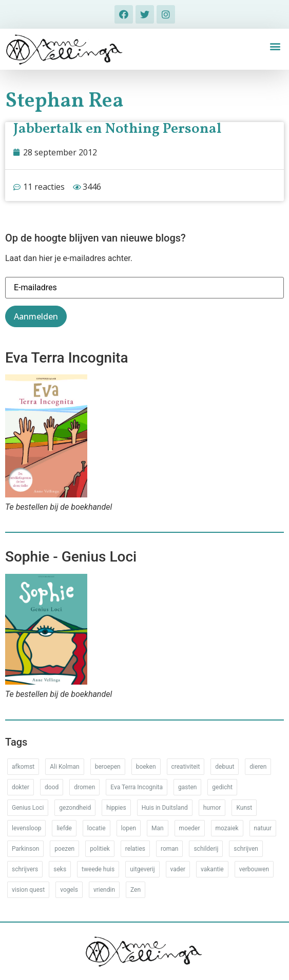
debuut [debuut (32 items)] (225, 767)
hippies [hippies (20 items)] (116, 808)
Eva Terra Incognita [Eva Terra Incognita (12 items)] (137, 787)
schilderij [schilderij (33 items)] (206, 849)
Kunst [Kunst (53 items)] (244, 808)
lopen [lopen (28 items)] (129, 828)
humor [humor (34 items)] (212, 808)
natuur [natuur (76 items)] (263, 828)
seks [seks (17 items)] (60, 869)
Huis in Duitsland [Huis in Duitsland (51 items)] (165, 808)
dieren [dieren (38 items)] (258, 767)
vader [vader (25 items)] (178, 869)
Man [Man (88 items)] (158, 828)
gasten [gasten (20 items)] (187, 787)
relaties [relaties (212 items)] (135, 849)
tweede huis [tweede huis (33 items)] (98, 869)
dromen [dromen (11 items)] (84, 787)
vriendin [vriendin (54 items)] (104, 890)
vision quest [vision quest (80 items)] (28, 890)
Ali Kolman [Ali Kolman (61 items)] (64, 767)
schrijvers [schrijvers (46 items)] (25, 869)
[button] (275, 46)
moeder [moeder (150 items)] (190, 828)
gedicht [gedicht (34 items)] (222, 787)
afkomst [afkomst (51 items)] (23, 767)
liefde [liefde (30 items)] (64, 828)
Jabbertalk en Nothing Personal (117, 129)
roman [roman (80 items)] (169, 849)
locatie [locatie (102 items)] (97, 828)
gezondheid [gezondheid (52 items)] (75, 808)
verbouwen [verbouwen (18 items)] (254, 869)
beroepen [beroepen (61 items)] (108, 767)
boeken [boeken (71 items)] (146, 767)
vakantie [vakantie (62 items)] (212, 869)
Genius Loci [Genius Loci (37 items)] (28, 808)
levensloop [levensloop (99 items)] (26, 828)
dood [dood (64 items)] (52, 787)
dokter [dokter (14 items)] (21, 787)
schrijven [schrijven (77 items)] (246, 849)
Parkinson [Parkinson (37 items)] (25, 849)
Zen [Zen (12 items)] (136, 890)
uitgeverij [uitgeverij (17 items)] (142, 869)
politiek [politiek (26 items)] (100, 849)
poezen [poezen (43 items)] (64, 849)
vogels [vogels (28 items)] (69, 890)
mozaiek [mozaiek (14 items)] (227, 828)
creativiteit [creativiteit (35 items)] (186, 767)
